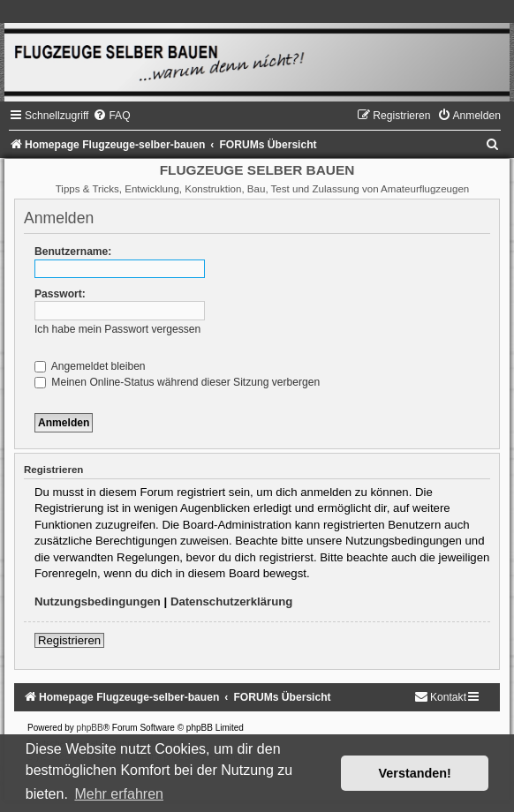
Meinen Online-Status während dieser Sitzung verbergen (177, 382)
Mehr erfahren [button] (119, 794)
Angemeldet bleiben (90, 366)
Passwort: (60, 294)
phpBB (90, 728)
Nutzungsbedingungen (98, 601)
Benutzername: (73, 252)
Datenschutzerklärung (232, 601)
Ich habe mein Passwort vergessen (117, 329)
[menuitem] (111, 116)
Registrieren (69, 640)
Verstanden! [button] (415, 773)
